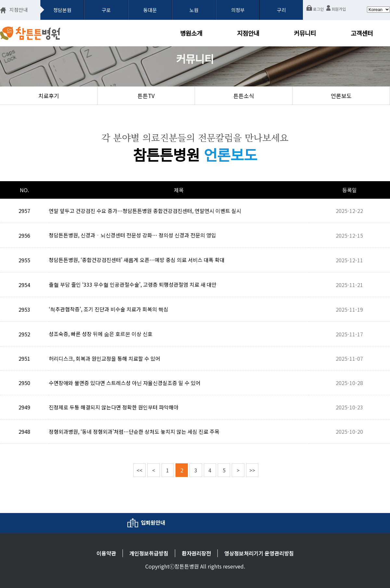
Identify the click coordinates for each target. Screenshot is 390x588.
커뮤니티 (305, 33)
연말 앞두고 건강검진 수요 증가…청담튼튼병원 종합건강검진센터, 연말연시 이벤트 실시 (145, 211)
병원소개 (191, 33)
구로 (106, 10)
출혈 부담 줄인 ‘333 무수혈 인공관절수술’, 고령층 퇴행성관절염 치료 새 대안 (133, 284)
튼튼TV (146, 96)
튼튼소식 (244, 96)
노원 (194, 10)
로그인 (315, 9)
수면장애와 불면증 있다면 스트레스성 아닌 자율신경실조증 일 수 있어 (125, 383)
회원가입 (336, 9)
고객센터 (362, 33)
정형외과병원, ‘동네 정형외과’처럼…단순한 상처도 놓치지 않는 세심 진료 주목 (134, 432)
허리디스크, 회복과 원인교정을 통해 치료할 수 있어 (104, 358)
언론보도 (341, 96)
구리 (281, 10)
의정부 (238, 10)
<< (139, 470)
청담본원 (62, 10)
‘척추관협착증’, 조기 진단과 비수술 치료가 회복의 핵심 (109, 309)
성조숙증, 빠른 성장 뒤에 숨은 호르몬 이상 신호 (101, 334)
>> (252, 470)
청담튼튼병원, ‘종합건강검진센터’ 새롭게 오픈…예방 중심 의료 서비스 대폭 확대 (137, 260)
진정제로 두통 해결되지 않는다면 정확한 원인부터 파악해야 (114, 407)
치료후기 (49, 96)
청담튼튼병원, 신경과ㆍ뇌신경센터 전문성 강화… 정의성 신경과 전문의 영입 (132, 235)
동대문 (150, 10)
